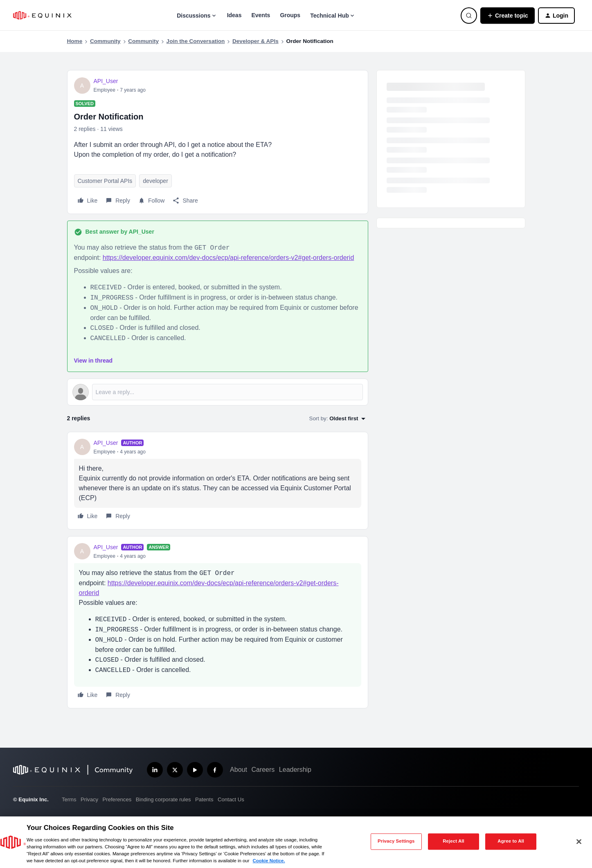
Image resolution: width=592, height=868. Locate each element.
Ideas (234, 15)
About (239, 770)
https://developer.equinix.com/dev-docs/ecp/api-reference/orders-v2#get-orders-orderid (228, 258)
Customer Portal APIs (105, 181)
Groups (290, 15)
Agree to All (511, 841)
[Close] (579, 841)
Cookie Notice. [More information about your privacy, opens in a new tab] (269, 861)
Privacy (89, 799)
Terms (69, 799)
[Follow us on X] (175, 770)
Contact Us (231, 799)
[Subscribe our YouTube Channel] (195, 770)
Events (261, 15)
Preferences (117, 799)
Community (105, 41)
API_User (106, 81)
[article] (218, 481)
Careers (263, 770)
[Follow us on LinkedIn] (155, 770)
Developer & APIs (255, 41)
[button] (508, 16)
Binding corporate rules (163, 799)
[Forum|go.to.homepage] (42, 15)
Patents (204, 799)
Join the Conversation (196, 41)
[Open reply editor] (218, 392)
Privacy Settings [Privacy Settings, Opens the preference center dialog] (396, 841)
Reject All (454, 841)
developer (155, 181)
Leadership (295, 770)
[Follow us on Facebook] (215, 770)
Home (75, 41)
